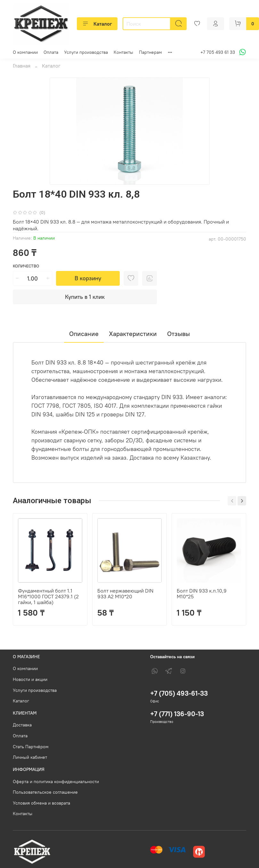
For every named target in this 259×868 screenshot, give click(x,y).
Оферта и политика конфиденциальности (56, 782)
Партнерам (150, 52)
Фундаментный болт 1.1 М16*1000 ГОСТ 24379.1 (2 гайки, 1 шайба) (48, 596)
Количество (26, 266)
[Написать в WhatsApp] (242, 52)
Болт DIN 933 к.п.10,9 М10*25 (202, 594)
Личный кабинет (30, 757)
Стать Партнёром (31, 747)
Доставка (22, 725)
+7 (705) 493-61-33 (179, 693)
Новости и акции (30, 679)
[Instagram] (183, 671)
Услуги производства (86, 52)
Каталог (97, 24)
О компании (25, 52)
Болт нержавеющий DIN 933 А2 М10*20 (125, 594)
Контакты (123, 52)
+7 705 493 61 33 (218, 52)
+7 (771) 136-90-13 (177, 714)
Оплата (51, 52)
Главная (22, 66)
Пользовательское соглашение (45, 792)
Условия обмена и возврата (41, 803)
